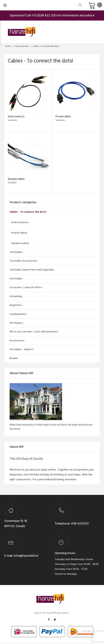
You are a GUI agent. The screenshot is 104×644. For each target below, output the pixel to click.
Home (8, 46)
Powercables (63, 117)
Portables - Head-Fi (22, 350)
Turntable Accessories (24, 262)
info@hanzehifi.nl (26, 556)
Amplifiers (16, 306)
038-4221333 (80, 524)
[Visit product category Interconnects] (28, 93)
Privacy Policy (62, 614)
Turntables (16, 253)
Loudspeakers (18, 315)
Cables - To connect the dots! (28, 213)
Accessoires (17, 341)
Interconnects (16, 117)
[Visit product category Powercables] (76, 93)
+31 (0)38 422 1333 (44, 15)
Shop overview (22, 46)
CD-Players (16, 324)
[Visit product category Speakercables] (28, 155)
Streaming (16, 297)
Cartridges (16, 279)
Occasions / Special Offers (26, 288)
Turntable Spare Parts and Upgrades (32, 270)
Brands (14, 359)
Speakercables (16, 180)
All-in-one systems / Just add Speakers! (34, 332)
